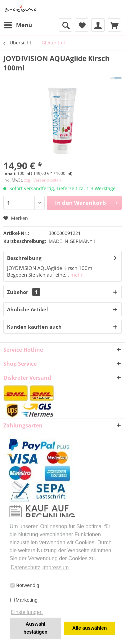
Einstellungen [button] (27, 612)
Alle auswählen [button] (90, 628)
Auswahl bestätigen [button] (35, 628)
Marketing (24, 600)
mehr (76, 275)
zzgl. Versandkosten (42, 180)
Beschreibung (24, 258)
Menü (18, 24)
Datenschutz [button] (25, 567)
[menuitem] (18, 25)
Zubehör (23, 292)
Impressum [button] (55, 567)
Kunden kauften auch (34, 327)
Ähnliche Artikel (27, 309)
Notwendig (25, 585)
